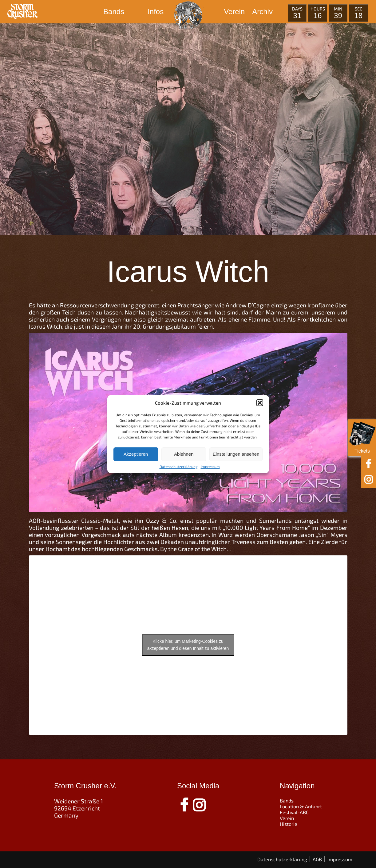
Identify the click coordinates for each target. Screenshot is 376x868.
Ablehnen (184, 454)
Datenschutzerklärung (179, 466)
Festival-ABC (294, 812)
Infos (156, 12)
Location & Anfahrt (301, 806)
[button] (260, 403)
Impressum (210, 466)
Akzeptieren (136, 454)
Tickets (362, 436)
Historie (289, 824)
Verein (234, 12)
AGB (317, 859)
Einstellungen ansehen (236, 454)
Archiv (262, 12)
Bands (114, 12)
